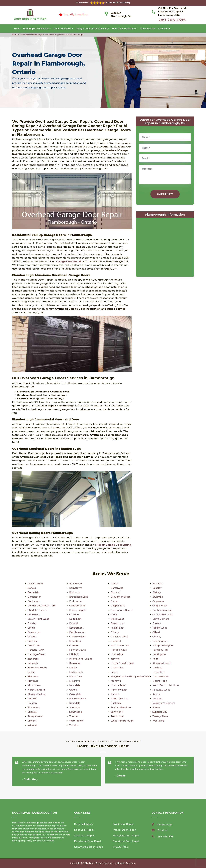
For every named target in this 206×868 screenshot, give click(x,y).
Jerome (115, 659)
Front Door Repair (123, 824)
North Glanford (36, 690)
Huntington (159, 654)
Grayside (33, 641)
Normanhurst (119, 685)
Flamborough (77, 632)
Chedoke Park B (37, 610)
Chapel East (118, 606)
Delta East (75, 619)
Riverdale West (120, 699)
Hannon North (36, 650)
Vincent (32, 721)
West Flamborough (122, 721)
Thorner (74, 716)
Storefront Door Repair (126, 841)
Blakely (157, 592)
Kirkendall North (162, 663)
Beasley (157, 588)
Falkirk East (118, 628)
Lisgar (114, 672)
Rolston (32, 703)
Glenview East (77, 637)
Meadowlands (161, 676)
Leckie (31, 672)
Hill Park (74, 654)
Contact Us (164, 28)
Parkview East (119, 690)
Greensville (34, 646)
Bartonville (117, 588)
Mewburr (33, 681)
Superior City (160, 712)
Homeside (117, 654)
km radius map (165, 248)
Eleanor (157, 623)
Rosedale (75, 703)
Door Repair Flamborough (31, 35)
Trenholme (117, 716)
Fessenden (34, 632)
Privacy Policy (121, 847)
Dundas (32, 623)
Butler (114, 601)
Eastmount (117, 623)
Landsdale (117, 668)
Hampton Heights (163, 646)
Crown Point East (163, 615)
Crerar (114, 615)
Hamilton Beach (120, 646)
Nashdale (75, 685)
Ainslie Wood (35, 584)
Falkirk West (160, 628)
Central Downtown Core (42, 606)
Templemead (35, 716)
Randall (157, 694)
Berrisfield (33, 592)
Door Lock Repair (84, 830)
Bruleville (158, 597)
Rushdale (116, 703)
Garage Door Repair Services (92, 28)
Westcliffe (158, 721)
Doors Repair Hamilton (101, 863)
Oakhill (73, 690)
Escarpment (76, 628)
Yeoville (74, 725)
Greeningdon (160, 641)
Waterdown (76, 721)
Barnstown (76, 588)
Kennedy (33, 663)
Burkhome (75, 601)
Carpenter (158, 601)
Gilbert (156, 632)
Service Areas (148, 28)
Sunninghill (117, 712)
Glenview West (119, 637)
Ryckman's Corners (164, 703)
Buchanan (33, 601)
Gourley (157, 637)
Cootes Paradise (162, 610)
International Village (81, 659)
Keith (155, 659)
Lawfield (157, 668)
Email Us (163, 830)
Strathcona (76, 712)
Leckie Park (76, 672)
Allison (115, 584)
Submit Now (165, 194)
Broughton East (78, 597)
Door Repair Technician (36, 28)
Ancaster (158, 584)
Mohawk (116, 681)
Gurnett (74, 646)
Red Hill (32, 699)
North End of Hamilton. (166, 685)
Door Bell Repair (84, 824)
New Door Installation (124, 28)
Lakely (73, 668)
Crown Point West (38, 619)
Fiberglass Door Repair (126, 836)
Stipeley (32, 712)
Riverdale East (78, 699)
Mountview (34, 685)
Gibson (115, 632)
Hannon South (78, 650)
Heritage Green (36, 654)
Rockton (157, 699)
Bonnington (34, 597)
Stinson (157, 707)
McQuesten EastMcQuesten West (131, 676)
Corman (74, 615)
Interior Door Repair (124, 830)
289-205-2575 (172, 20)
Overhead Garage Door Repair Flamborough (63, 35)
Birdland (116, 592)
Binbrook (75, 592)
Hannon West (119, 650)
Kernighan (75, 663)
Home (17, 28)
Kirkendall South (37, 668)
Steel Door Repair (84, 836)
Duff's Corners (161, 619)
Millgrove (75, 681)
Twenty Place (160, 716)
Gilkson (32, 637)
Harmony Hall (160, 650)
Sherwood (34, 707)
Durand (73, 623)
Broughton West (120, 597)
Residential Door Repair (88, 841)
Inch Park (33, 659)
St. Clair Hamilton (121, 707)
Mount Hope (160, 681)
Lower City (159, 672)
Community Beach (122, 610)
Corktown (33, 615)
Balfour (32, 588)
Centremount (77, 606)
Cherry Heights (78, 610)
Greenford (75, 641)
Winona (32, 725)
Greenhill (116, 641)
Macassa (33, 676)
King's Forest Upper (122, 663)
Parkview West (161, 690)
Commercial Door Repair (89, 847)
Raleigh (115, 694)
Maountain (76, 676)
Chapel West (160, 606)
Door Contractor (63, 28)
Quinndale (75, 694)
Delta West (117, 619)
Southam (75, 707)
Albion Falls (76, 584)
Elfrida (31, 628)
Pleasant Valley (36, 694)
